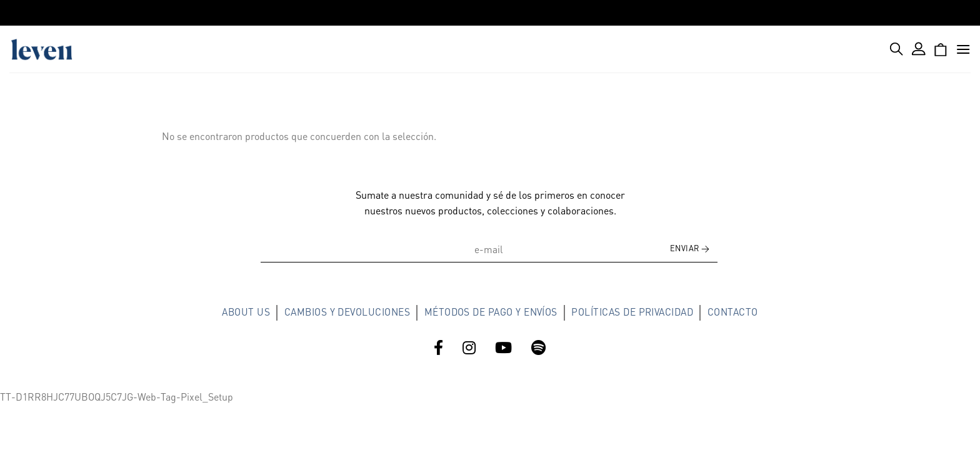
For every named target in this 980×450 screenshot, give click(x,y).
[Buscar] (897, 49)
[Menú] (963, 49)
